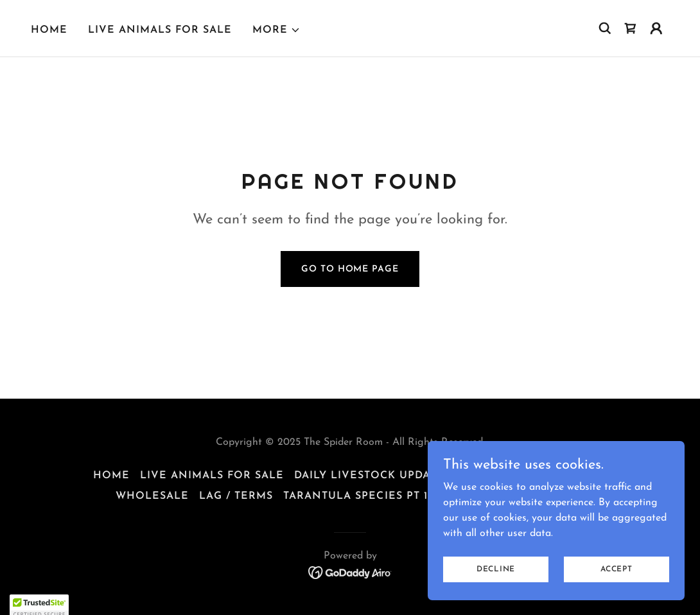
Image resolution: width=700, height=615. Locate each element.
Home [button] (111, 476)
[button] (276, 30)
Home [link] (49, 30)
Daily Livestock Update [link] (369, 476)
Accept (617, 578)
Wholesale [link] (152, 496)
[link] (631, 28)
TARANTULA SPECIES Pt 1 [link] (355, 496)
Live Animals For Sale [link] (160, 30)
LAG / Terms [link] (236, 496)
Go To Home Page (350, 269)
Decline (496, 578)
